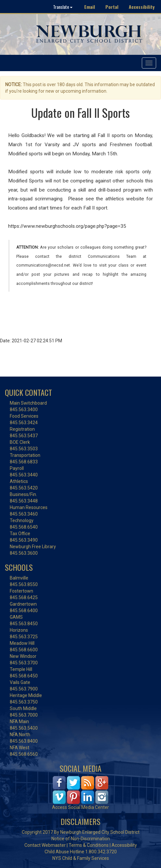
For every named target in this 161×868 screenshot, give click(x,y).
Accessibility (142, 7)
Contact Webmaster (45, 845)
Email (90, 7)
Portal (112, 7)
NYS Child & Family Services (81, 858)
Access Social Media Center (80, 807)
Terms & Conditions (89, 845)
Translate (63, 7)
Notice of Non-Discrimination (81, 839)
